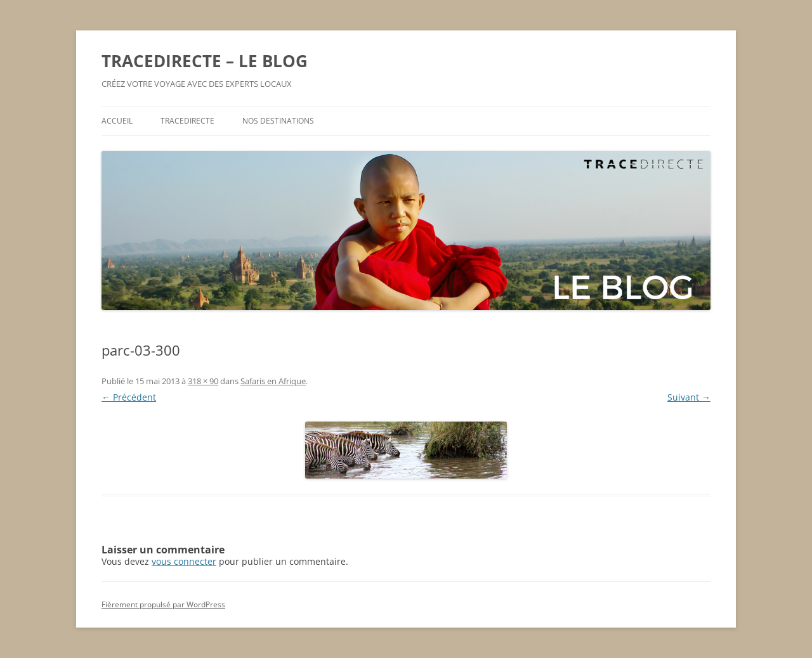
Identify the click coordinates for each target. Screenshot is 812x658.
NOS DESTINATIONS (278, 121)
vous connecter (184, 561)
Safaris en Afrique (273, 381)
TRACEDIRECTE (187, 121)
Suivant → (689, 397)
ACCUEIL (117, 121)
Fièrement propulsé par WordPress (163, 604)
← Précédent (129, 397)
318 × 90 (203, 381)
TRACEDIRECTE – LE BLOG (205, 61)
